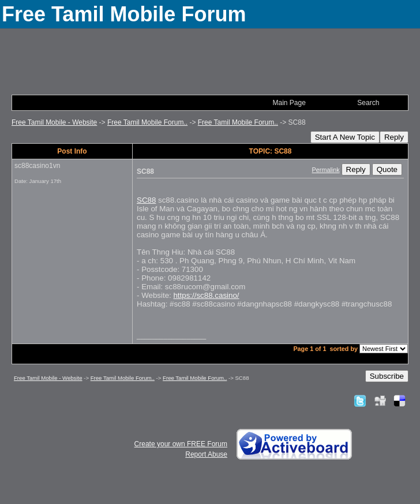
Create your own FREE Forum (181, 444)
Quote (387, 169)
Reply (394, 137)
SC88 (146, 200)
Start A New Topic (345, 137)
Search (368, 103)
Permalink (326, 170)
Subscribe (387, 376)
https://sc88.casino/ (206, 295)
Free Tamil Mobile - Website (54, 122)
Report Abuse (206, 454)
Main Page (289, 103)
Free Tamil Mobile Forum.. (147, 122)
